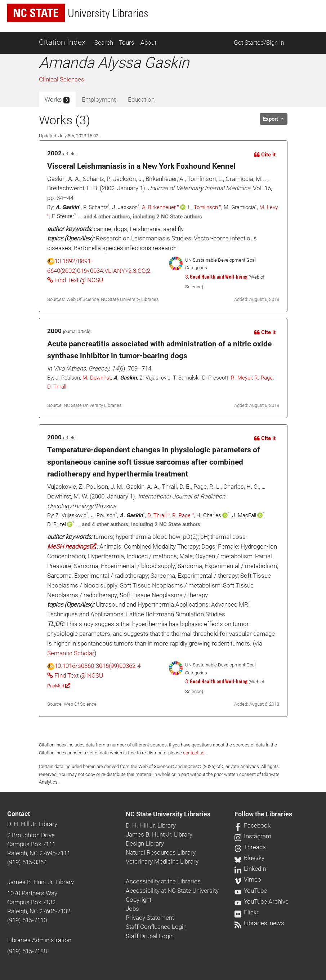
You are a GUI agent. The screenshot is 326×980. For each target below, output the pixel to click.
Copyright (139, 900)
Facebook (253, 825)
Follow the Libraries (263, 814)
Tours (127, 43)
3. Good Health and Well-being (216, 276)
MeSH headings (72, 546)
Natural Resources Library (161, 852)
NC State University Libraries (168, 814)
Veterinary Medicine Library (162, 861)
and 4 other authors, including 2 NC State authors (143, 217)
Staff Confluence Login (156, 927)
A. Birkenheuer (159, 207)
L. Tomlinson (203, 207)
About (148, 43)
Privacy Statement (150, 918)
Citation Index (62, 42)
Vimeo (248, 879)
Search (104, 43)
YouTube (251, 891)
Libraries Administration (39, 940)
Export (271, 119)
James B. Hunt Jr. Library (41, 882)
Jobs (132, 909)
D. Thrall (57, 387)
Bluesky (249, 858)
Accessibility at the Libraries (163, 881)
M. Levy (269, 207)
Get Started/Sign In (259, 43)
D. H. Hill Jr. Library (32, 824)
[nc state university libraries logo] (77, 13)
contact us (194, 753)
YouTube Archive (262, 901)
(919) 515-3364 (27, 862)
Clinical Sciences (62, 79)
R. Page (264, 378)
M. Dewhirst (97, 378)
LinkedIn (250, 869)
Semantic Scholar (71, 653)
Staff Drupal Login (150, 936)
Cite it (265, 155)
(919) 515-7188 (27, 951)
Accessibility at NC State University (172, 891)
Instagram (253, 836)
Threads (250, 847)
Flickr (247, 912)
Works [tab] (57, 100)
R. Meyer (241, 378)
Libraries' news (259, 923)
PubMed (59, 686)
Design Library (145, 843)
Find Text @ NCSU (75, 280)
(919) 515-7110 (27, 920)
